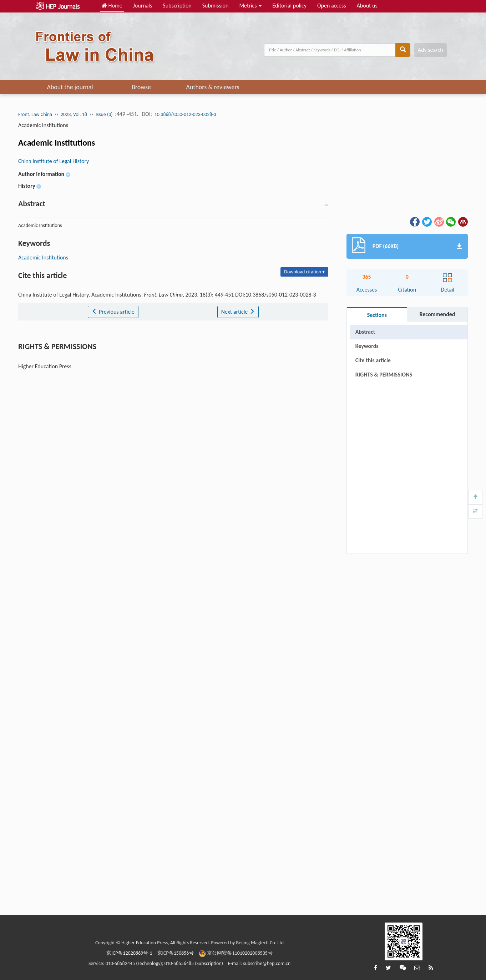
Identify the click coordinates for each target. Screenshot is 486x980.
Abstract (365, 332)
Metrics (250, 6)
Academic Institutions (43, 257)
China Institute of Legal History (54, 161)
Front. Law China (35, 114)
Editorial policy (289, 6)
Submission (216, 6)
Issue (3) (104, 114)
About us (367, 6)
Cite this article (373, 360)
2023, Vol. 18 (74, 114)
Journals (143, 6)
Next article (238, 312)
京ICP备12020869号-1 (129, 953)
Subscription (177, 6)
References (368, 375)
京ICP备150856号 (176, 953)
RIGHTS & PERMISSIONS (384, 389)
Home (112, 6)
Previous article (113, 312)
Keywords (367, 346)
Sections (377, 315)
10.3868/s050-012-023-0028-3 (185, 114)
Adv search (431, 50)
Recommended (437, 314)
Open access (332, 6)
